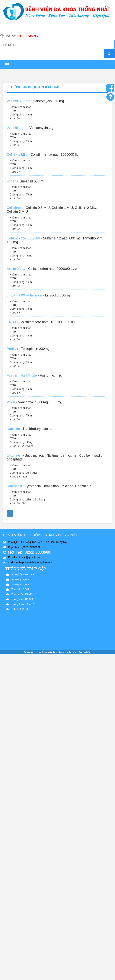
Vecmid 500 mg (18, 104)
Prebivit (12, 351)
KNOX (11, 325)
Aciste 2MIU (16, 271)
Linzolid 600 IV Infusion (24, 298)
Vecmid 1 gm (17, 130)
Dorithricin (14, 489)
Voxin (11, 405)
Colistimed (15, 211)
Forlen (11, 184)
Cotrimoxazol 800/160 (23, 241)
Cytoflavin (14, 458)
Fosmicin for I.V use (22, 378)
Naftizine (13, 432)
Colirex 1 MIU (17, 157)
